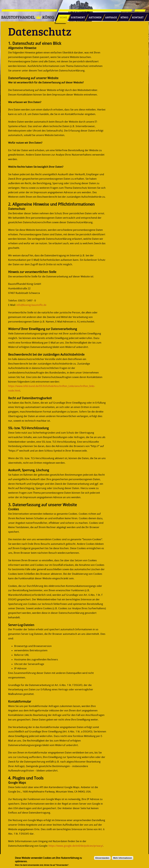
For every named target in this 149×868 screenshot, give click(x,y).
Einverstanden (102, 859)
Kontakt (136, 16)
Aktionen (94, 16)
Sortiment (77, 16)
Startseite (62, 16)
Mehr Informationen (123, 859)
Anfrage (110, 16)
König (123, 16)
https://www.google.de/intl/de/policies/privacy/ (76, 846)
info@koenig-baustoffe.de (31, 305)
